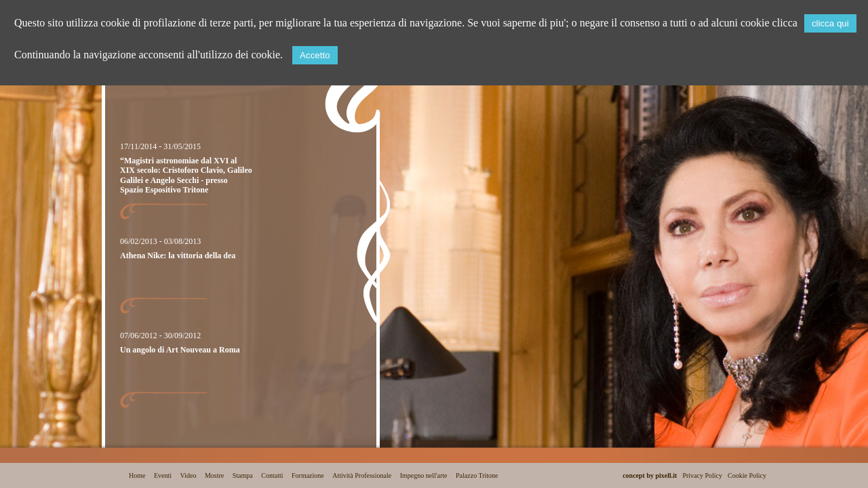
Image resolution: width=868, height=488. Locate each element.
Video (189, 475)
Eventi (163, 475)
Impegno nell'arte (424, 475)
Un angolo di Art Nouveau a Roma (180, 350)
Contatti (272, 475)
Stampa (243, 475)
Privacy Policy (702, 475)
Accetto (315, 55)
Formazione (308, 475)
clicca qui (830, 23)
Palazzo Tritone (477, 475)
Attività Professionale (362, 475)
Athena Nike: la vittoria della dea (178, 256)
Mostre (214, 475)
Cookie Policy (747, 475)
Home (137, 475)
